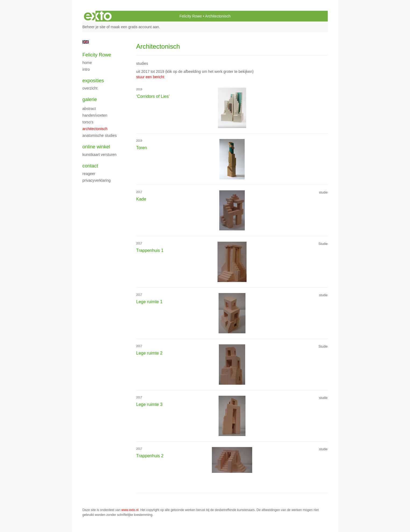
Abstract (89, 109)
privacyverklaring (97, 180)
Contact (90, 166)
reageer (89, 174)
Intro (86, 69)
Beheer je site (94, 27)
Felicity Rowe (190, 16)
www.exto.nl (130, 510)
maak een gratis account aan (135, 27)
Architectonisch (95, 129)
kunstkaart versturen (100, 155)
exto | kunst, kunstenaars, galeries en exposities (98, 16)
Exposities (93, 81)
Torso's (88, 122)
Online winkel (96, 147)
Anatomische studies (100, 135)
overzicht (90, 88)
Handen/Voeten (95, 115)
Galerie (90, 99)
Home (87, 63)
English (86, 42)
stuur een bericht (150, 77)
